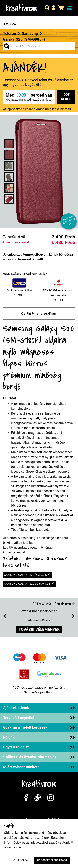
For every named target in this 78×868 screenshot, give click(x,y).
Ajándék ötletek (39, 708)
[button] (47, 8)
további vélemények (39, 630)
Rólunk (39, 737)
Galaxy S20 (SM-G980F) (24, 39)
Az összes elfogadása (52, 860)
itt (72, 842)
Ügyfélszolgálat (39, 747)
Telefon (10, 33)
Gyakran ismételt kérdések (39, 727)
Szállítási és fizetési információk (39, 757)
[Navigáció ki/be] (69, 8)
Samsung (30, 33)
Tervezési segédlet (39, 718)
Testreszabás (20, 860)
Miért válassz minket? (39, 767)
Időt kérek (66, 97)
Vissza (9, 24)
